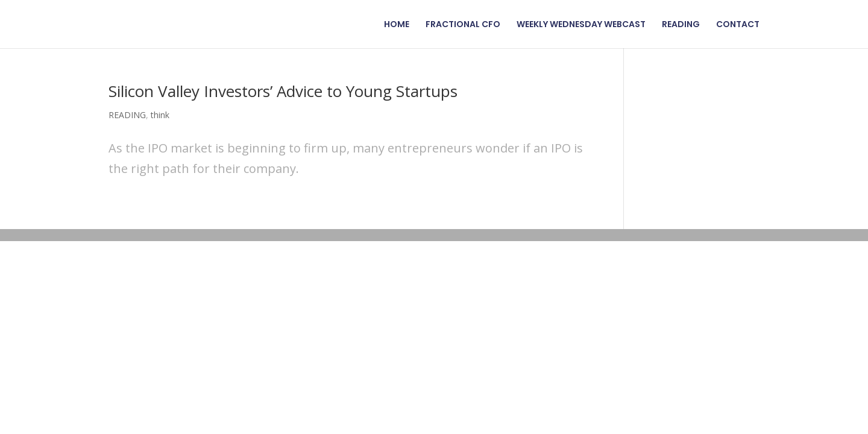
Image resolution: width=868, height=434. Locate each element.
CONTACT (738, 25)
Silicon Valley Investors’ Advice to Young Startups (283, 91)
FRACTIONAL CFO (463, 25)
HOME (397, 25)
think (160, 115)
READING (681, 25)
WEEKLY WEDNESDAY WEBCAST (581, 25)
